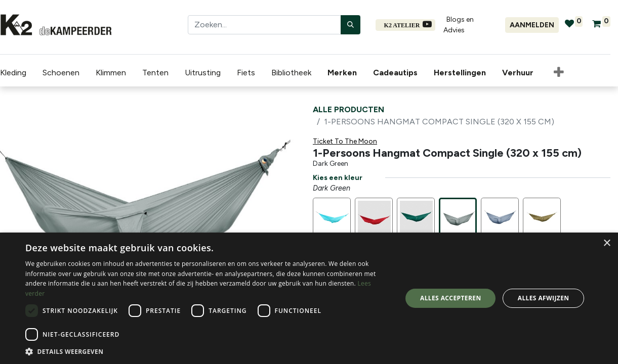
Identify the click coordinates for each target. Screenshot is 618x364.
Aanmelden (532, 25)
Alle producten (348, 109)
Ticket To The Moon (345, 141)
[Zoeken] (351, 25)
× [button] (607, 243)
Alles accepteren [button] (451, 298)
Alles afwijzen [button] (544, 298)
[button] (559, 73)
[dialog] (309, 298)
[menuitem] (344, 73)
